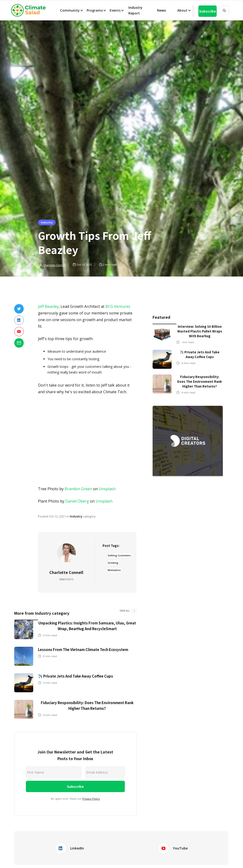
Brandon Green (78, 489)
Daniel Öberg (77, 501)
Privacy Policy (91, 799)
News (161, 10)
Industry (47, 222)
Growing (113, 563)
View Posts (66, 579)
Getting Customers (119, 555)
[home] (30, 10)
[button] (71, 10)
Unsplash (107, 489)
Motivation (114, 570)
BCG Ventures (118, 306)
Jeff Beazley (48, 306)
